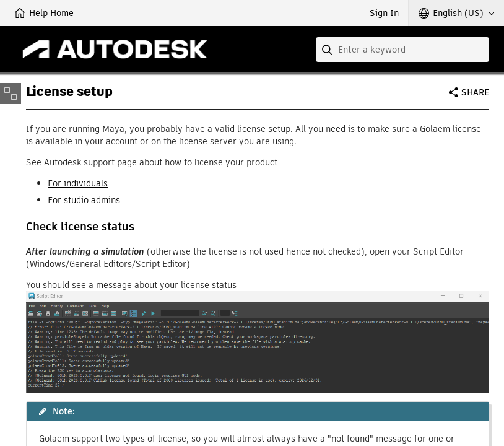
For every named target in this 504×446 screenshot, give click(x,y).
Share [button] (475, 92)
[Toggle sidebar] (11, 94)
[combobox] (402, 50)
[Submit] (328, 50)
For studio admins (84, 200)
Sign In (384, 13)
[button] (456, 13)
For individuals (78, 183)
